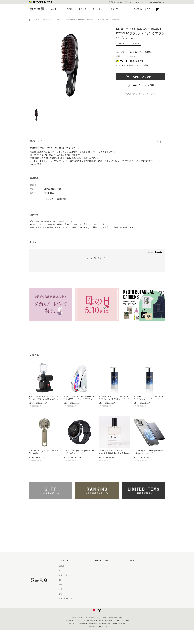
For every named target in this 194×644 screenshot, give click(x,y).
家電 (61, 589)
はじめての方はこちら (158, 2)
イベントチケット (66, 599)
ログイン (148, 9)
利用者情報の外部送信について (106, 612)
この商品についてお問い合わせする (141, 94)
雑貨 (61, 585)
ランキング (82, 9)
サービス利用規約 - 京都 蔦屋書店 (107, 585)
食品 (61, 594)
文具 (61, 580)
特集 (92, 9)
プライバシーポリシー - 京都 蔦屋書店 (109, 608)
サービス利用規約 (101, 580)
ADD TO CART (142, 77)
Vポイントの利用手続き (126, 65)
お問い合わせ (99, 575)
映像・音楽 (63, 575)
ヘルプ (97, 571)
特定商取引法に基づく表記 (104, 594)
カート (157, 11)
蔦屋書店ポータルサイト (139, 566)
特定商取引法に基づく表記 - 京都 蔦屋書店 (110, 599)
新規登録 (138, 9)
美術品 (61, 566)
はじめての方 (99, 566)
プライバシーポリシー (103, 603)
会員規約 (98, 589)
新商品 (70, 9)
